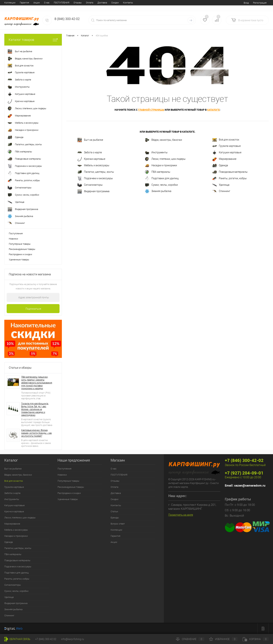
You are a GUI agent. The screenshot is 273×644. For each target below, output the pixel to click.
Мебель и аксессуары (93, 166)
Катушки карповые (227, 153)
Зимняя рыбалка (158, 191)
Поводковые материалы (230, 172)
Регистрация (260, 3)
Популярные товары (20, 244)
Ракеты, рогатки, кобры (230, 178)
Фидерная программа (94, 191)
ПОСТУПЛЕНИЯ (22, 3)
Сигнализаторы (90, 185)
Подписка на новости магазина (30, 274)
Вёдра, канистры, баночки (163, 140)
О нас (7, 3)
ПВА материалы (158, 172)
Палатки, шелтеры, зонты (96, 172)
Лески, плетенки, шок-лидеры (165, 159)
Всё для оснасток (226, 140)
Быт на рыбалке (90, 140)
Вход (246, 3)
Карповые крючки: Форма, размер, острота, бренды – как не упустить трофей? (37, 433)
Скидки (75, 3)
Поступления (16, 233)
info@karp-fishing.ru (73, 639)
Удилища (221, 185)
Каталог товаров (33, 40)
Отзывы (38, 3)
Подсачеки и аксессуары (95, 178)
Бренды (113, 3)
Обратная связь (17, 639)
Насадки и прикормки (161, 166)
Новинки (13, 239)
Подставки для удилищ (162, 178)
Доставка (62, 3)
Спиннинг (221, 191)
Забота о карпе (90, 153)
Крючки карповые (91, 159)
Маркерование (224, 159)
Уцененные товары (19, 260)
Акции (114, 542)
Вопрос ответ (128, 3)
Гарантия (115, 536)
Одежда (220, 166)
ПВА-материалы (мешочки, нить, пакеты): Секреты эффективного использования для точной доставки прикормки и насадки (37, 383)
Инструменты (156, 153)
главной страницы (151, 110)
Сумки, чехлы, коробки (161, 185)
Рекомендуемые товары (22, 249)
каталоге (213, 110)
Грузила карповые (227, 146)
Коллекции (116, 530)
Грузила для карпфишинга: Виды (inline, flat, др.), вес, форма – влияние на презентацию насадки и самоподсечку (35, 409)
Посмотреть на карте (181, 515)
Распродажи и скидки (20, 254)
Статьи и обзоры (20, 368)
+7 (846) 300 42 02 (46, 639)
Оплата (50, 3)
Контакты (88, 3)
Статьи (101, 3)
